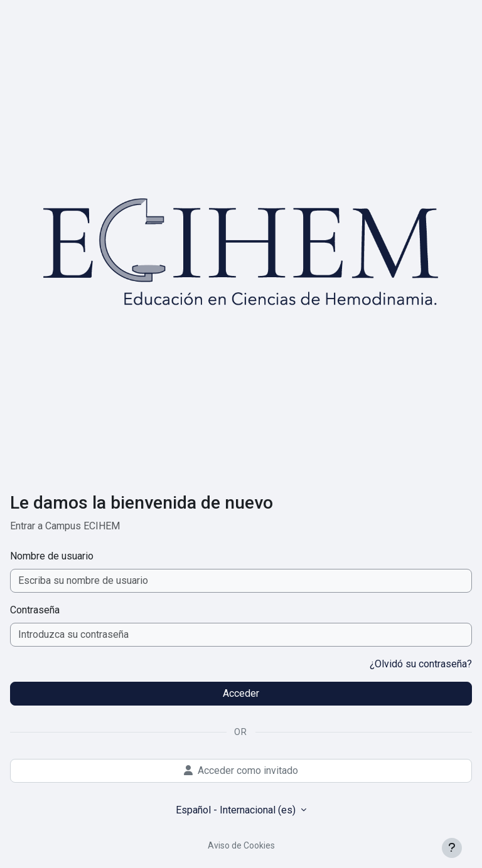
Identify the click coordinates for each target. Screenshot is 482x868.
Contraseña (35, 610)
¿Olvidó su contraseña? (421, 664)
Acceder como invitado (241, 770)
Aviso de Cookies (241, 845)
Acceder (241, 693)
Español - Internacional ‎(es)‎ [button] (237, 810)
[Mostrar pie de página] (452, 848)
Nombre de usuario (52, 556)
